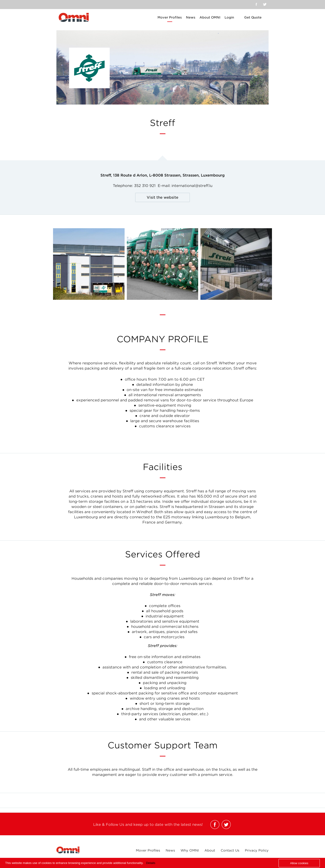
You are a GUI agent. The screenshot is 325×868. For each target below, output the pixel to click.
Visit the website (162, 197)
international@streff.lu (192, 186)
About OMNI (210, 17)
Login (229, 17)
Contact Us (230, 850)
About (210, 850)
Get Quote (253, 17)
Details (151, 863)
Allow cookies (299, 863)
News (191, 17)
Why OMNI (190, 850)
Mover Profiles (170, 17)
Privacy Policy (257, 850)
